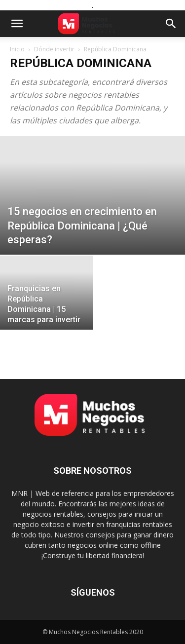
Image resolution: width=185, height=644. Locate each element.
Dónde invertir (54, 49)
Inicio (17, 49)
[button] (17, 24)
